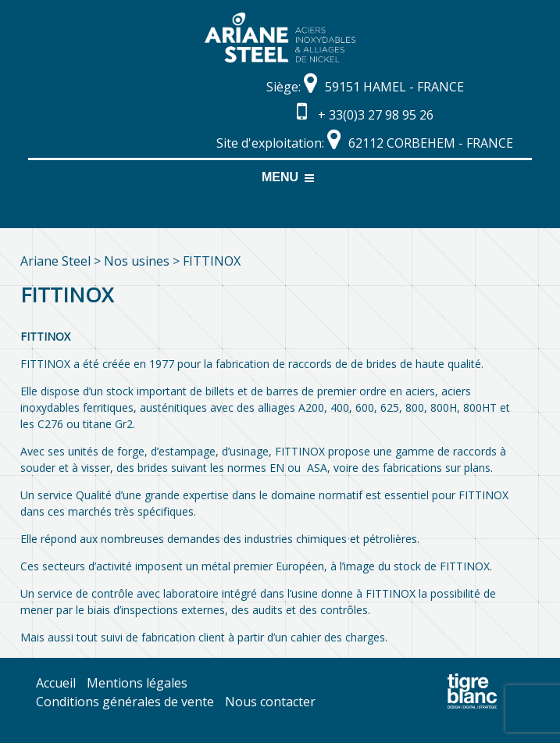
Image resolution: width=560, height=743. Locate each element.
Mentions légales (137, 683)
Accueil (56, 683)
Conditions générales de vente (125, 702)
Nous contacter (270, 702)
